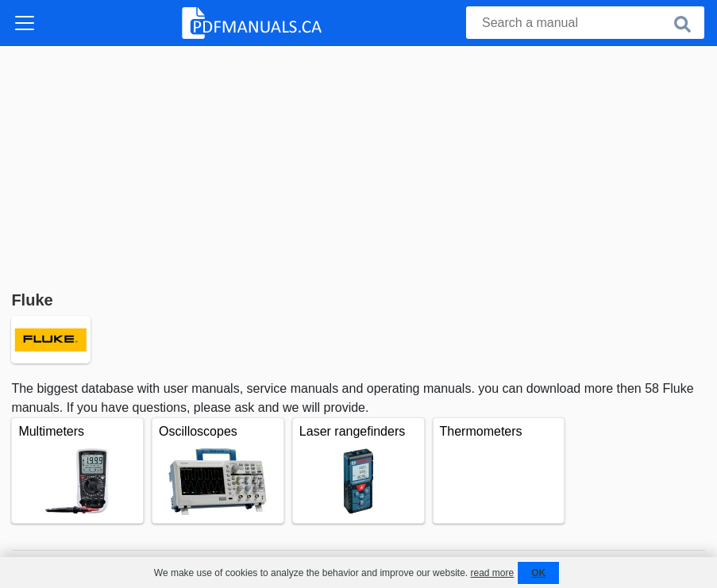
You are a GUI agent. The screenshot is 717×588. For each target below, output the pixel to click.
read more (492, 573)
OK (538, 573)
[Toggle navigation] (25, 23)
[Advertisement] (358, 165)
